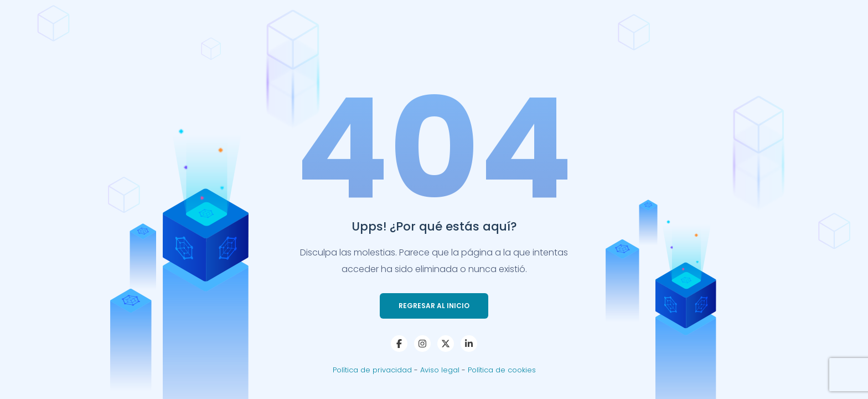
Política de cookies (502, 370)
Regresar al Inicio (434, 306)
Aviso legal (441, 370)
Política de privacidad (373, 370)
